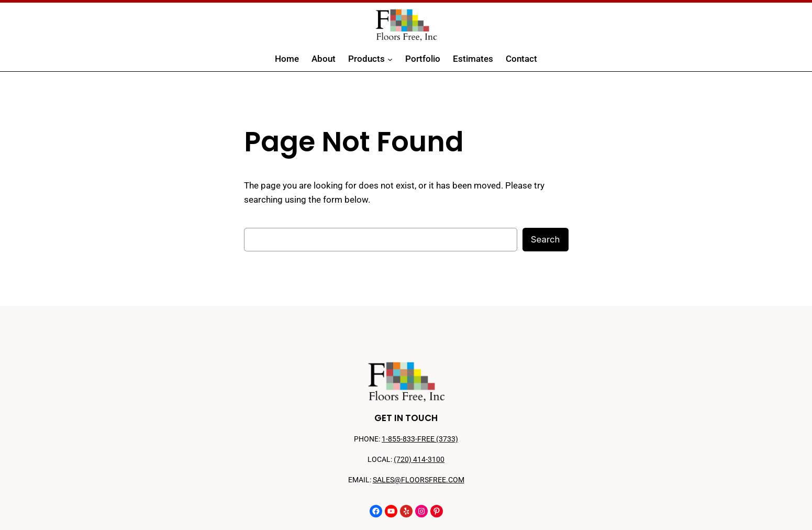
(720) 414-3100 (419, 460)
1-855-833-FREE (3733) (420, 439)
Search (546, 239)
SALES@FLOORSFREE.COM (419, 480)
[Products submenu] (390, 59)
